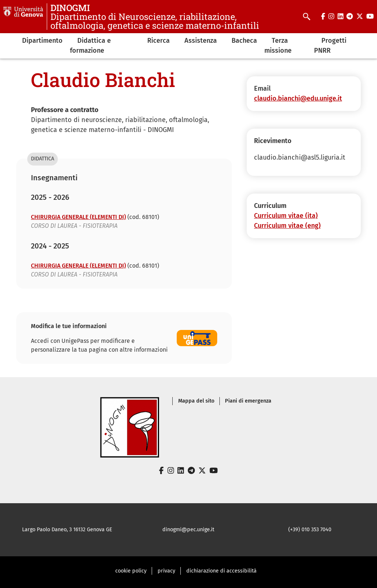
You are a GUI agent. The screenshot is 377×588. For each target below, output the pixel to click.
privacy (166, 571)
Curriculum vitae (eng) (287, 226)
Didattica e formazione (90, 46)
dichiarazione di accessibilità (221, 571)
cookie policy (131, 571)
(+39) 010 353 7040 (310, 530)
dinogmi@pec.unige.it (188, 530)
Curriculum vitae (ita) (286, 216)
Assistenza (201, 41)
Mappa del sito (196, 401)
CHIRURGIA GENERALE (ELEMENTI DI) (78, 217)
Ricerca (158, 41)
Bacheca (244, 41)
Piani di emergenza (248, 401)
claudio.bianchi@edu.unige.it (298, 98)
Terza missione (278, 46)
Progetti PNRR (330, 46)
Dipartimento (42, 41)
